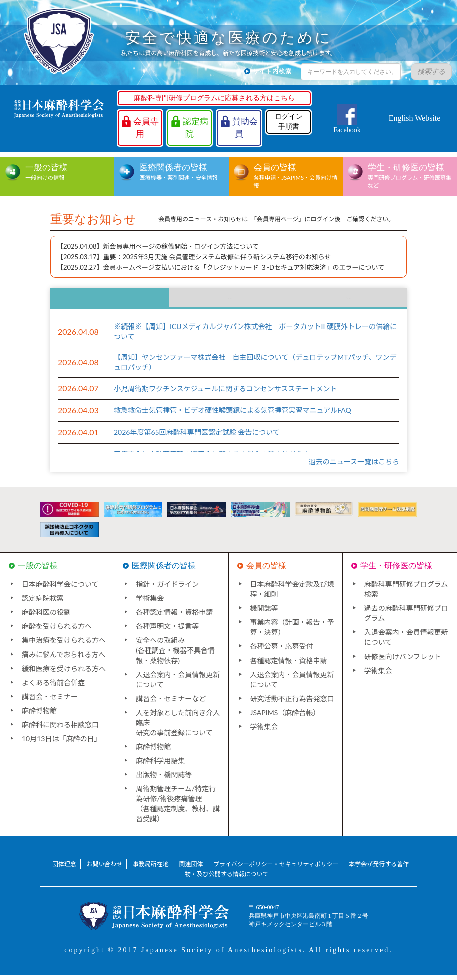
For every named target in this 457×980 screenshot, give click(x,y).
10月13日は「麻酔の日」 (61, 743)
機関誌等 (264, 613)
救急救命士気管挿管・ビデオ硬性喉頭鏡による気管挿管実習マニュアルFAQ (233, 415)
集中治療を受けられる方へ (64, 645)
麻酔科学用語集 (160, 765)
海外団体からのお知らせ (347, 301)
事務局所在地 (151, 869)
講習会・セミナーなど (171, 703)
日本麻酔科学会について (60, 589)
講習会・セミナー (50, 701)
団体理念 (64, 869)
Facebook (347, 130)
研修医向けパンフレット (403, 661)
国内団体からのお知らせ (229, 301)
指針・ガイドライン (167, 589)
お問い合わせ (104, 869)
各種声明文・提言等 (167, 631)
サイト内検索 (272, 71)
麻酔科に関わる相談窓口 (60, 729)
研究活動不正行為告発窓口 (292, 703)
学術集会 (150, 603)
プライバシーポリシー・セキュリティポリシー (276, 869)
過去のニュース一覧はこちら (354, 466)
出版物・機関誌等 (164, 779)
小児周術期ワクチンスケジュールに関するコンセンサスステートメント (225, 393)
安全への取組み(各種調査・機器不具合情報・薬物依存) (175, 655)
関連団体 (191, 869)
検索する (431, 71)
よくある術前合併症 (53, 687)
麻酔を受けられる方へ (57, 631)
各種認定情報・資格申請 (174, 617)
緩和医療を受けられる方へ (64, 673)
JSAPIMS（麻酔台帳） (285, 717)
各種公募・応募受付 (282, 651)
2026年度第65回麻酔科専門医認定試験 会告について (197, 437)
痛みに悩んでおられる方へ (63, 659)
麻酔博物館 (39, 715)
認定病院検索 (43, 603)
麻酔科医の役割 (46, 617)
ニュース (109, 301)
